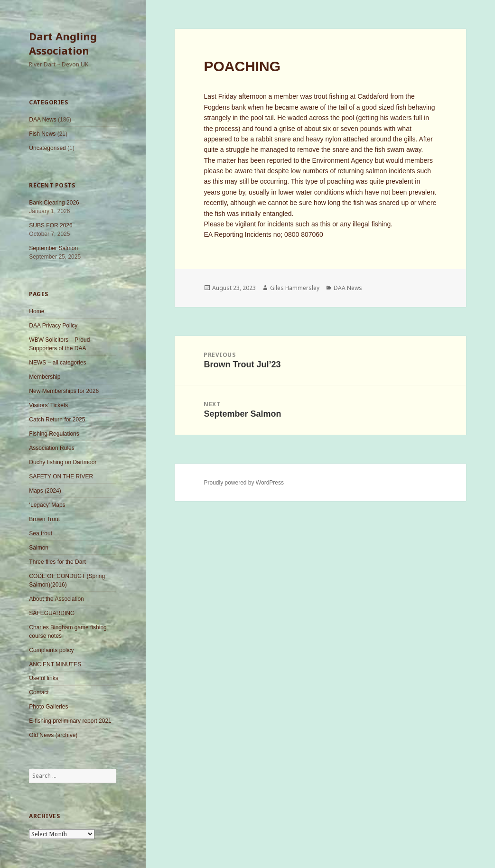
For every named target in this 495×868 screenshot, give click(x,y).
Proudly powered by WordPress (244, 483)
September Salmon (53, 248)
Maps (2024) (45, 491)
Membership (45, 377)
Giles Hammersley (295, 288)
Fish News (42, 134)
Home (37, 311)
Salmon (39, 548)
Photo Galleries (48, 707)
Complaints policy (51, 650)
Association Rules (51, 448)
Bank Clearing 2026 (54, 203)
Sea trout (41, 533)
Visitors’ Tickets (48, 405)
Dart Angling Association (63, 43)
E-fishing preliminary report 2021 (70, 721)
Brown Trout (44, 519)
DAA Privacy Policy (53, 326)
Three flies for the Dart (57, 562)
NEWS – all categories (57, 363)
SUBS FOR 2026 (51, 225)
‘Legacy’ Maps (47, 505)
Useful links (43, 678)
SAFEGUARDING (52, 613)
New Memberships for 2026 (64, 391)
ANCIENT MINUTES (55, 664)
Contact (39, 692)
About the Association (56, 599)
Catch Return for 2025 (57, 420)
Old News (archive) (53, 735)
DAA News (42, 120)
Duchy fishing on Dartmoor (63, 462)
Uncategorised (47, 148)
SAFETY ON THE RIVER (61, 476)
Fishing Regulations (54, 434)
